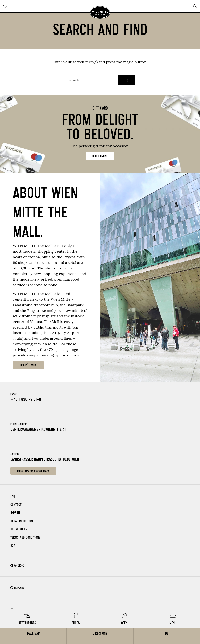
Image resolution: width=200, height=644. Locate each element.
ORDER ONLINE (100, 156)
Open (124, 623)
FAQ (13, 496)
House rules (19, 529)
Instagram (17, 588)
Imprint (15, 513)
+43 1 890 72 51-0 (26, 399)
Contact (16, 505)
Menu (173, 623)
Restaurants (27, 623)
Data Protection (22, 521)
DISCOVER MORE (28, 365)
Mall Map (33, 634)
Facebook (17, 566)
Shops (76, 623)
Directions (100, 634)
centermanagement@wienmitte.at (38, 429)
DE (167, 634)
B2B (13, 546)
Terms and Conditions (25, 537)
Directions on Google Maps (33, 471)
